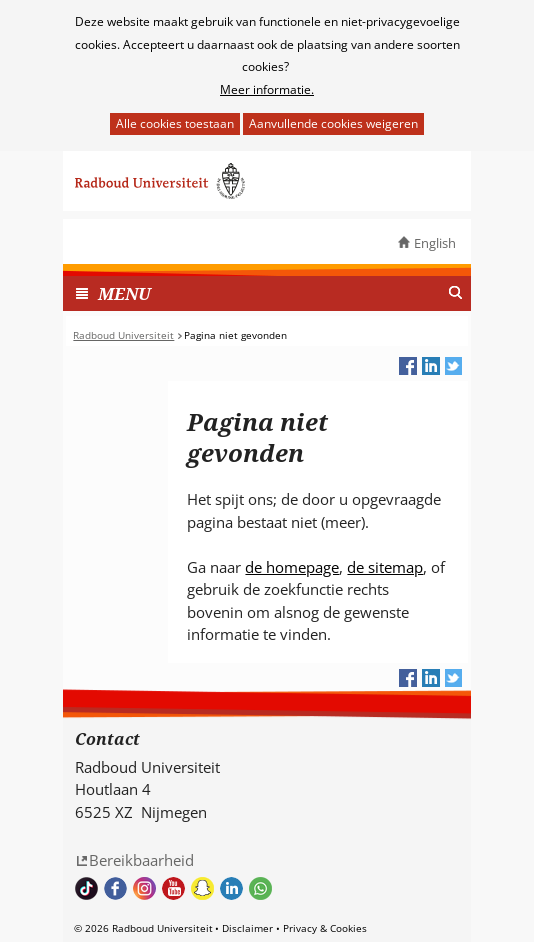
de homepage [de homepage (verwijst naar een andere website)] (292, 567)
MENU (124, 293)
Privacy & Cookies (325, 928)
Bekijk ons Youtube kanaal (173, 888)
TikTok (86, 888)
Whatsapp (260, 888)
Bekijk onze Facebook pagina (115, 888)
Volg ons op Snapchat (202, 888)
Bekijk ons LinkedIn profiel (231, 888)
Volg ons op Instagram (144, 888)
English (435, 243)
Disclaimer (247, 928)
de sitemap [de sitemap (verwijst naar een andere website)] (385, 567)
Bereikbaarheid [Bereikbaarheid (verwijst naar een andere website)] (141, 860)
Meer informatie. (267, 89)
